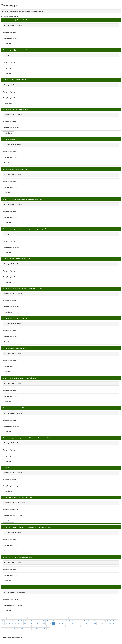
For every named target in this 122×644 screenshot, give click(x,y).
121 (37, 626)
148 (22, 629)
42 (9, 621)
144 (7, 629)
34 (102, 618)
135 (90, 626)
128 (64, 626)
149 (26, 629)
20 (57, 618)
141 (113, 626)
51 (38, 621)
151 (33, 629)
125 (52, 626)
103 (87, 623)
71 (101, 621)
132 (79, 626)
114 (11, 626)
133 (82, 626)
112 (3, 626)
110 (114, 623)
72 (104, 621)
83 (22, 623)
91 (47, 623)
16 (45, 618)
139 (105, 626)
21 (61, 618)
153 (41, 629)
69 (94, 621)
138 (101, 626)
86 (31, 623)
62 (72, 621)
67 (88, 621)
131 (75, 626)
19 (54, 618)
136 (94, 626)
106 (98, 623)
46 (22, 621)
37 (111, 618)
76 (117, 621)
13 (35, 618)
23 (67, 618)
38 (114, 618)
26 (76, 618)
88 (38, 623)
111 (117, 623)
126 (56, 626)
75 (113, 621)
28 (83, 618)
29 (86, 618)
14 (39, 618)
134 (86, 626)
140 (109, 626)
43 (12, 621)
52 (41, 621)
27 (80, 618)
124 (48, 626)
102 (83, 623)
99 (72, 623)
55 (50, 621)
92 (50, 623)
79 (9, 623)
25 (73, 618)
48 (28, 621)
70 (98, 621)
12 (32, 618)
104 (91, 623)
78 (6, 623)
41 (6, 621)
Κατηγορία (7, 25)
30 (89, 618)
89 (41, 623)
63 (75, 621)
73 (107, 621)
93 (53, 623)
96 (63, 623)
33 (98, 618)
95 (60, 623)
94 (57, 623)
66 (85, 621)
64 (79, 621)
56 (53, 621)
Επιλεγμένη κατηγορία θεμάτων (12, 11)
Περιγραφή (6, 32)
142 (116, 626)
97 (66, 623)
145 (11, 629)
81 (15, 623)
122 (41, 626)
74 (110, 621)
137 (97, 626)
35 (105, 618)
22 (64, 618)
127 (60, 626)
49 (31, 621)
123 (45, 626)
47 (25, 621)
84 (25, 623)
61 (69, 621)
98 (69, 623)
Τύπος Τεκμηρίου (8, 38)
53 (44, 621)
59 (63, 621)
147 (18, 629)
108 (106, 623)
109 (110, 623)
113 (7, 626)
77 (3, 623)
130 (71, 626)
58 (60, 621)
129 (67, 626)
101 (80, 623)
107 (102, 623)
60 (66, 621)
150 (30, 629)
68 (91, 621)
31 (92, 618)
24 (70, 618)
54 (47, 621)
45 (19, 621)
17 (48, 618)
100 (76, 623)
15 (42, 618)
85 (28, 623)
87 (34, 623)
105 (95, 623)
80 (12, 623)
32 (95, 618)
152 (37, 629)
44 (15, 621)
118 (26, 626)
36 (108, 618)
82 (19, 623)
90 (44, 623)
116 (18, 626)
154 (45, 629)
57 (57, 621)
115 (15, 626)
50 (34, 621)
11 (29, 618)
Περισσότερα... (8, 44)
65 (82, 621)
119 (30, 626)
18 (51, 618)
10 (26, 618)
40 (3, 621)
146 (15, 629)
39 (117, 618)
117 (22, 626)
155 (48, 629)
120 (33, 626)
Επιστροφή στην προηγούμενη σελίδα (13, 638)
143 (3, 629)
